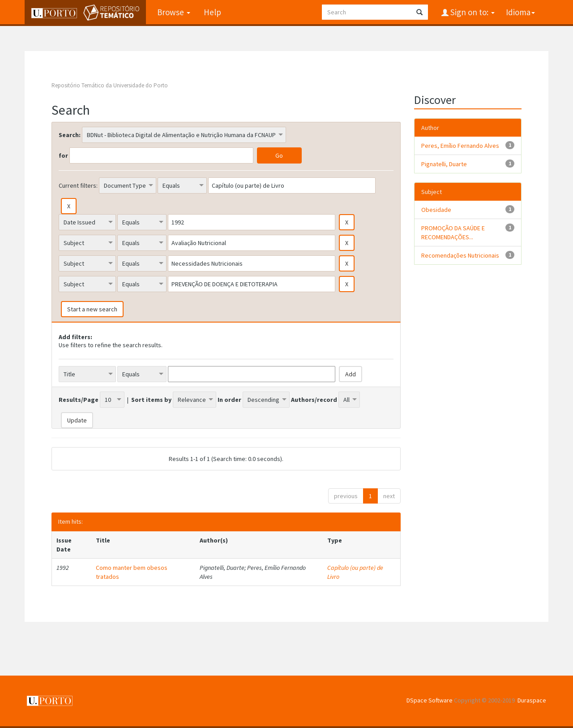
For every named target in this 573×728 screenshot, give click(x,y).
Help (212, 12)
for (63, 155)
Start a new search (92, 309)
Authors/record (314, 400)
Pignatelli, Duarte (444, 164)
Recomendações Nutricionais (460, 255)
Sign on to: (472, 12)
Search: (70, 135)
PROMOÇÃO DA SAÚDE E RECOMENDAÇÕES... (453, 233)
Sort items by (151, 400)
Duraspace (532, 700)
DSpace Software (430, 700)
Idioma (520, 12)
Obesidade (436, 210)
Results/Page (79, 400)
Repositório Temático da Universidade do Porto (110, 85)
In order (229, 400)
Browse (174, 12)
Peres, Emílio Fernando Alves (460, 146)
